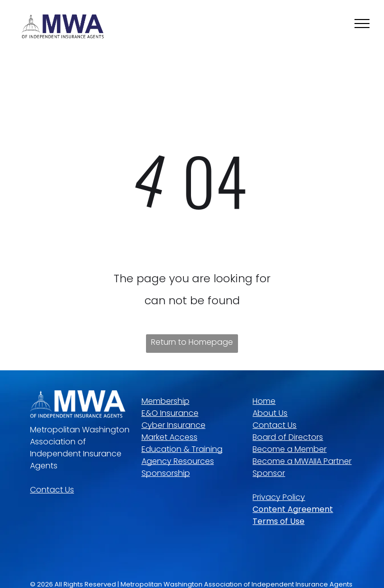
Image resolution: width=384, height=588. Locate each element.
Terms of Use (278, 521)
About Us (270, 413)
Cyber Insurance (173, 425)
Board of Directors (288, 437)
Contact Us (52, 490)
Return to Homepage (192, 342)
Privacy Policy (279, 497)
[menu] (362, 24)
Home (264, 401)
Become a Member (289, 449)
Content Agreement (293, 509)
